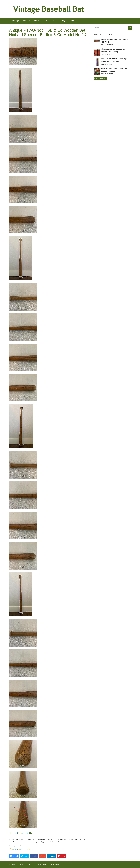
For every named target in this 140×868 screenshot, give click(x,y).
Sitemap (22, 864)
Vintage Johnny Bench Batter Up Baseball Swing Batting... (113, 50)
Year (73, 21)
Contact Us (31, 864)
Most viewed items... (100, 78)
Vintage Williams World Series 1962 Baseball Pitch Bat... (114, 70)
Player (37, 21)
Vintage (64, 21)
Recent (109, 35)
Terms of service (56, 864)
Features (27, 21)
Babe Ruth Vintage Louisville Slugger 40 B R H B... (115, 41)
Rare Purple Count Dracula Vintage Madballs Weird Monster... (114, 60)
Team (54, 21)
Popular (98, 35)
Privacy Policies (42, 864)
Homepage (15, 21)
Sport (46, 21)
